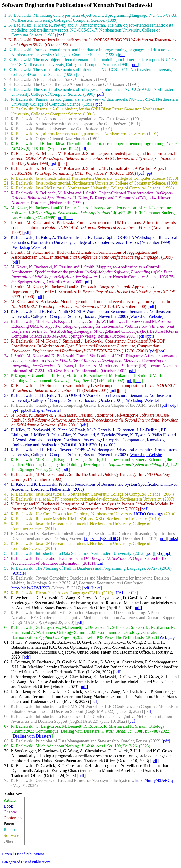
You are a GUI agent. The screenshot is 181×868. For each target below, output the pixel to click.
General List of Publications (23, 854)
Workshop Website (29, 247)
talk (70, 218)
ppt (63, 163)
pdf (61, 35)
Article (19, 573)
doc (138, 381)
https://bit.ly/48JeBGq (154, 781)
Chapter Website (45, 410)
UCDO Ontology (149, 514)
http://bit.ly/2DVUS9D (31, 588)
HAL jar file (126, 593)
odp (173, 405)
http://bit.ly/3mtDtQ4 (102, 539)
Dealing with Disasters (32, 736)
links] (173, 539)
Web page (168, 637)
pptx (25, 410)
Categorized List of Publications (26, 862)
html (99, 563)
